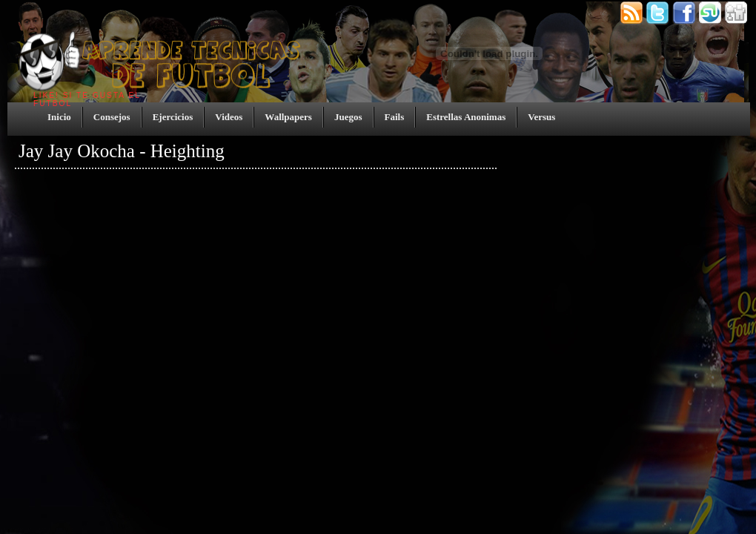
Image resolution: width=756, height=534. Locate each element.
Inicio (59, 117)
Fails (395, 117)
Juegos (348, 117)
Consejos (112, 117)
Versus (541, 117)
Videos (229, 117)
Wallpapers (288, 117)
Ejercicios (173, 117)
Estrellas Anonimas (466, 117)
